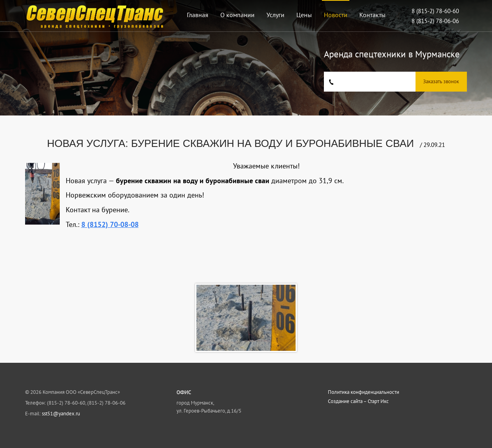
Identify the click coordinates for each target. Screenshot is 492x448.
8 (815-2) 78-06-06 (435, 21)
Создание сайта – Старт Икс (358, 401)
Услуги (275, 15)
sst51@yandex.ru (61, 414)
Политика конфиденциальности (364, 392)
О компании (237, 15)
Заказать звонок (441, 81)
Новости (336, 15)
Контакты (372, 15)
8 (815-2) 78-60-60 (435, 11)
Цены (304, 15)
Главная (198, 15)
